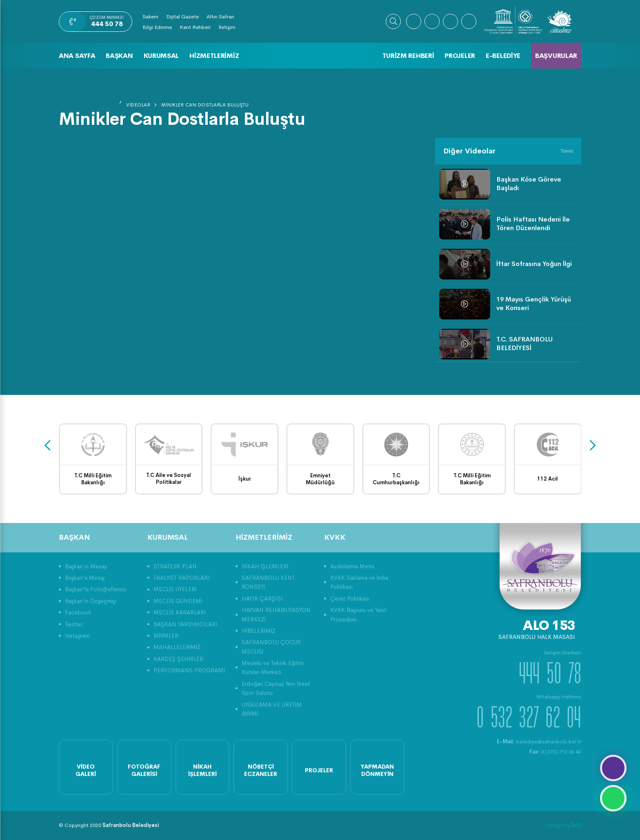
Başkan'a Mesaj (85, 578)
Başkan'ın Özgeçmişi (91, 601)
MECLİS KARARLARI (180, 612)
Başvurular (556, 56)
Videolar (138, 105)
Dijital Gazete (182, 17)
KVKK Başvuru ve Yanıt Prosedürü (358, 614)
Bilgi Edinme (157, 27)
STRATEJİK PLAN (175, 566)
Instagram (77, 636)
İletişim (227, 27)
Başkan (119, 56)
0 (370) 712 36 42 (555, 752)
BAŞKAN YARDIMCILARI (186, 624)
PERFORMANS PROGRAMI (189, 670)
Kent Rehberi (195, 27)
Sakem (150, 17)
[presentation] (48, 446)
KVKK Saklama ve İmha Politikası (359, 582)
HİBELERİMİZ (259, 631)
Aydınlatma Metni (352, 566)
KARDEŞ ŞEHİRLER (178, 659)
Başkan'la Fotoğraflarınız (96, 589)
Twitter (73, 624)
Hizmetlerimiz (214, 56)
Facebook (78, 612)
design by (564, 825)
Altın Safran (220, 17)
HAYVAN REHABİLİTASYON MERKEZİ (276, 614)
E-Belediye (503, 56)
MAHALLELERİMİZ (177, 647)
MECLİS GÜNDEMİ (178, 601)
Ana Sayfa (77, 56)
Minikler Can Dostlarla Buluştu (205, 105)
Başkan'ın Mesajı (86, 566)
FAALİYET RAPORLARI (182, 578)
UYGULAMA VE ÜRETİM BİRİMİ (272, 709)
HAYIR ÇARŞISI (262, 598)
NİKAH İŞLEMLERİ (265, 566)
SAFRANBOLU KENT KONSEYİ (268, 582)
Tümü (567, 151)
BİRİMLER (166, 636)
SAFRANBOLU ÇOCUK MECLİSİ (271, 647)
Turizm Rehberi (408, 56)
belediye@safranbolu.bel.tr (539, 741)
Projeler (460, 56)
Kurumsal (161, 56)
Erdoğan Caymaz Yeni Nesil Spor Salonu (276, 688)
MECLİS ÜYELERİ (175, 589)
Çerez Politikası (350, 598)
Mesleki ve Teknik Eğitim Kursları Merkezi (273, 667)
